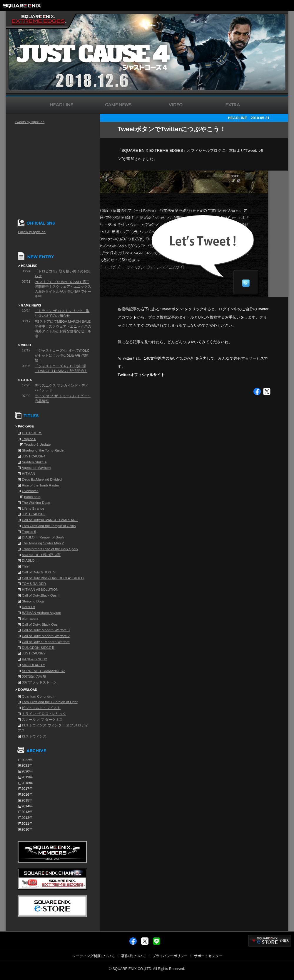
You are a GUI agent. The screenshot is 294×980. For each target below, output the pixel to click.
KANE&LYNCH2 (34, 659)
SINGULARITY (33, 665)
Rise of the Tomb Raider (40, 485)
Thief (26, 566)
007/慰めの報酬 (34, 676)
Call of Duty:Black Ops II (41, 595)
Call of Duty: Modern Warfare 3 (46, 630)
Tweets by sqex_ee (30, 122)
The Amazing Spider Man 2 (43, 543)
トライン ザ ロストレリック (44, 714)
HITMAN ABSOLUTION (40, 590)
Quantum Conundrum (39, 696)
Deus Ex (28, 607)
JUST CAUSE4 (34, 456)
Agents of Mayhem (36, 468)
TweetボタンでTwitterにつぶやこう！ (172, 129)
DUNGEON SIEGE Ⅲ (38, 648)
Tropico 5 (29, 532)
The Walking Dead (36, 503)
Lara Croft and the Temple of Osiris (49, 526)
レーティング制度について (93, 956)
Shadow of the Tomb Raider (43, 450)
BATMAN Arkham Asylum (41, 613)
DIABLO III (30, 560)
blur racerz (30, 619)
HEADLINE (237, 118)
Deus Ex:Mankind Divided (42, 479)
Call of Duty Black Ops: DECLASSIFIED (53, 578)
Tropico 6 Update (37, 444)
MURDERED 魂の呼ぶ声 (41, 555)
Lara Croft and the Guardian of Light (50, 702)
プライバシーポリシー (170, 956)
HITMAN (28, 474)
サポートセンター (208, 956)
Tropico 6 (29, 439)
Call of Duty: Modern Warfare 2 (46, 636)
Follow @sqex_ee (32, 232)
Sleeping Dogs (33, 601)
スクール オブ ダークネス (42, 720)
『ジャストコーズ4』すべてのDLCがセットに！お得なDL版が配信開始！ (62, 355)
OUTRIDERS (32, 433)
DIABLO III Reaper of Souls (43, 537)
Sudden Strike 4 (34, 462)
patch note (32, 497)
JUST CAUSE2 (34, 653)
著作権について (133, 956)
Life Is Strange (33, 508)
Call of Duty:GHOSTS (39, 572)
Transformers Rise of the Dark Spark (50, 549)
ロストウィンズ (34, 736)
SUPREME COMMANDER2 (43, 671)
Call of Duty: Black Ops (40, 624)
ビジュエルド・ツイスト (41, 708)
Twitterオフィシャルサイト (141, 375)
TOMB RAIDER (34, 584)
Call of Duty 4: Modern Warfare (46, 642)
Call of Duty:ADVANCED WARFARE (50, 520)
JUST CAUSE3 (34, 514)
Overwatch (30, 491)
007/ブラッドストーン (39, 682)
